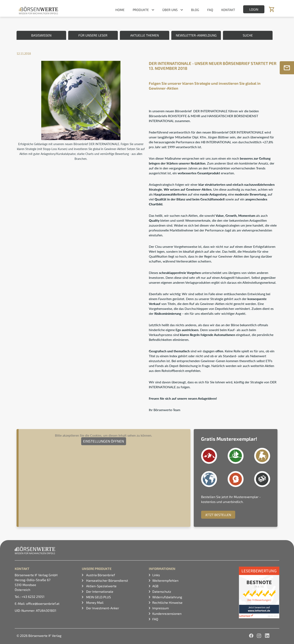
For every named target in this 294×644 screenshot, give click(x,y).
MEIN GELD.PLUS (98, 597)
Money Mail (94, 602)
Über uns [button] (170, 10)
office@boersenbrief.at (43, 603)
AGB (155, 586)
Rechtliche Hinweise (167, 602)
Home (120, 10)
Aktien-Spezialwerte (101, 586)
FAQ (210, 10)
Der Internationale (99, 591)
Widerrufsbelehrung (167, 597)
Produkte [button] (141, 10)
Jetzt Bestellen (218, 515)
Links (156, 575)
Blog (195, 10)
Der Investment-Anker (102, 608)
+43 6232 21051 (33, 597)
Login (254, 9)
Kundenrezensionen (167, 613)
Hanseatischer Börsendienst (107, 580)
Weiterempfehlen (165, 580)
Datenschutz (162, 591)
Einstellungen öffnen (104, 441)
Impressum (161, 608)
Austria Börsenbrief (100, 575)
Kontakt (228, 10)
